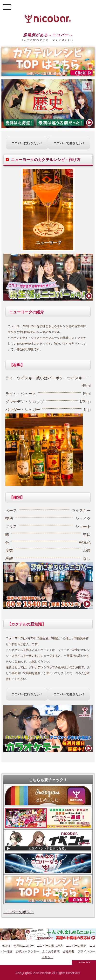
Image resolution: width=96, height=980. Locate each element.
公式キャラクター (27, 951)
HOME (6, 946)
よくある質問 (51, 951)
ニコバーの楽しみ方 (50, 946)
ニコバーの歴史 (76, 946)
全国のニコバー (24, 946)
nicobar (46, 973)
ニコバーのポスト (19, 912)
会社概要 (69, 951)
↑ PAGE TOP (84, 962)
